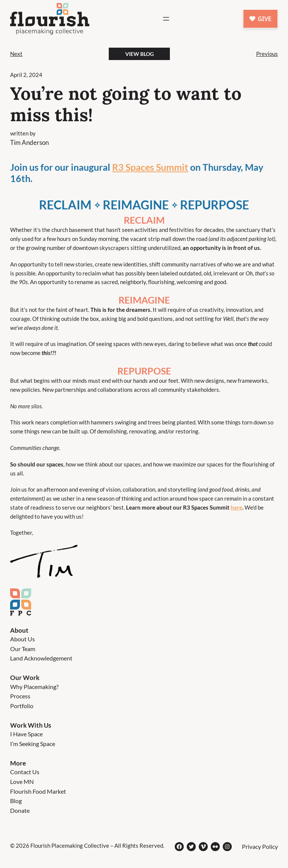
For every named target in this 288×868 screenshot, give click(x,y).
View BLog (139, 54)
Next (16, 54)
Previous (267, 54)
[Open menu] (166, 19)
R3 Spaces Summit (150, 167)
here (236, 507)
